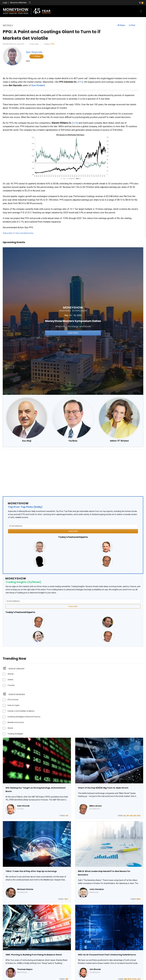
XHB (131, 816)
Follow (36, 56)
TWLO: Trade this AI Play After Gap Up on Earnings (31, 871)
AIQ (125, 816)
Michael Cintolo (25, 889)
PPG (53, 44)
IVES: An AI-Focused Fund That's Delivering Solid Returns (107, 955)
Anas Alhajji (27, 441)
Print (132, 25)
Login (5, 3)
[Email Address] (73, 526)
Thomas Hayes (25, 969)
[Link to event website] (73, 321)
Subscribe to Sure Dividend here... (19, 233)
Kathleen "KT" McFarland (119, 441)
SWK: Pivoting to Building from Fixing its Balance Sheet (34, 955)
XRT (135, 816)
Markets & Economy (16, 722)
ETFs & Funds (13, 700)
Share (121, 25)
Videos (10, 680)
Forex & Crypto (14, 705)
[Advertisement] (73, 470)
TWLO (66, 899)
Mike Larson (96, 806)
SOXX (139, 816)
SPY (128, 816)
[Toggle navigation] (141, 11)
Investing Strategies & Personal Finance (24, 717)
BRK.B (138, 899)
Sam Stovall (23, 806)
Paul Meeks (73, 441)
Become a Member (19, 3)
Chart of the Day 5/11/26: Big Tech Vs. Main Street (103, 788)
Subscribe (73, 531)
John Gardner (97, 889)
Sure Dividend (38, 85)
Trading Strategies (15, 734)
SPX (67, 816)
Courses (11, 685)
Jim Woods (95, 969)
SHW (75, 123)
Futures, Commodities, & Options (21, 711)
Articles (11, 674)
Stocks (10, 728)
